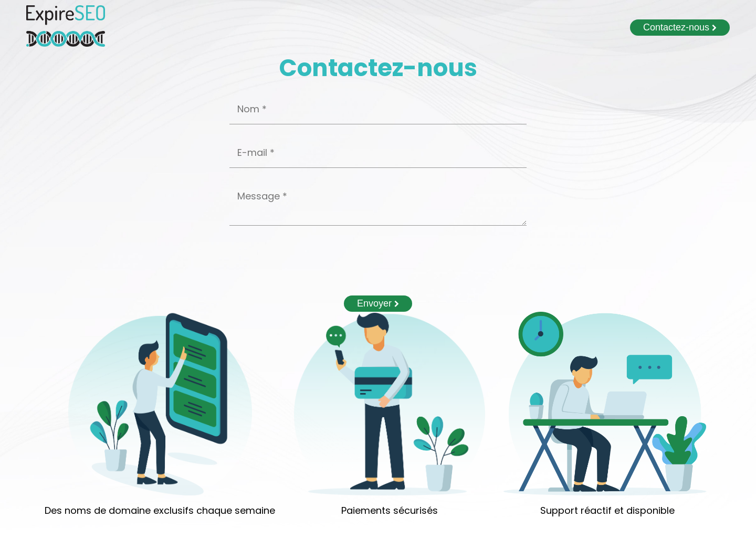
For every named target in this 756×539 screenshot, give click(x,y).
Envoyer (378, 303)
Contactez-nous (680, 27)
